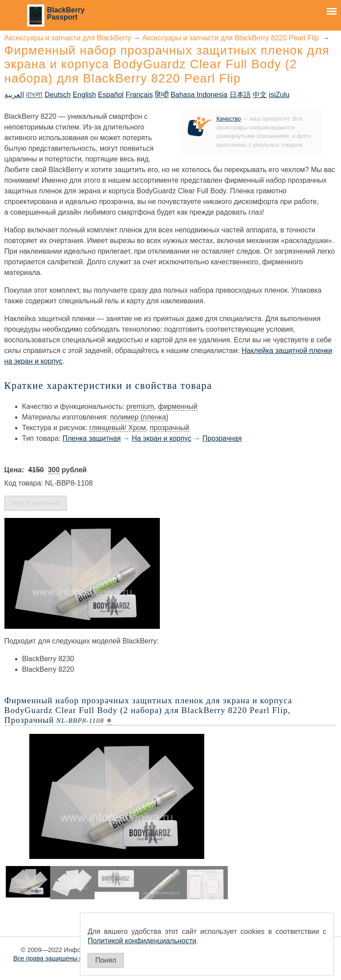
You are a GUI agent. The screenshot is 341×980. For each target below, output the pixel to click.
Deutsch (58, 95)
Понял (105, 960)
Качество (228, 119)
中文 (260, 95)
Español (111, 95)
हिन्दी (162, 95)
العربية (14, 95)
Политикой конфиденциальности (142, 941)
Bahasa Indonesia (199, 95)
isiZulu (279, 95)
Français (139, 95)
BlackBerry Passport (66, 14)
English (84, 95)
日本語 (240, 95)
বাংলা (34, 95)
